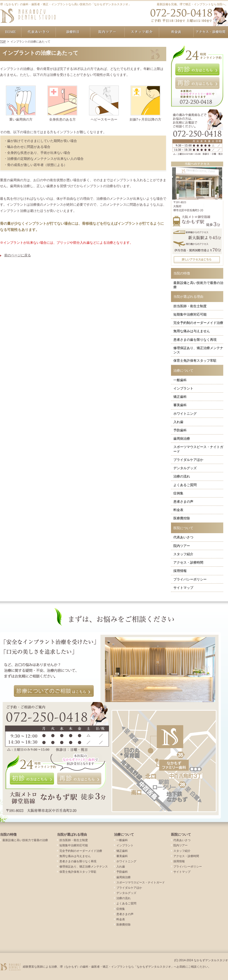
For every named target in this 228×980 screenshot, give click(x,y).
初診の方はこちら (197, 69)
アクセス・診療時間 (188, 562)
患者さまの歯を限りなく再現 (195, 340)
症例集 (178, 493)
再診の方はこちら (197, 83)
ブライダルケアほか (188, 460)
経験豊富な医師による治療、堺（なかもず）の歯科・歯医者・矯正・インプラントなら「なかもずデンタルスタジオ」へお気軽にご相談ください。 (117, 967)
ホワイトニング (185, 414)
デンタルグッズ (185, 468)
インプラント (183, 388)
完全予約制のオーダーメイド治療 (198, 323)
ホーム (11, 32)
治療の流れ (182, 476)
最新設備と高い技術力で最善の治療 (198, 285)
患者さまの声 (183, 502)
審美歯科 (180, 405)
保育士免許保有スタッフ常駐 (195, 361)
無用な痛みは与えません (192, 331)
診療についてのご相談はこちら (54, 691)
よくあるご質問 (185, 485)
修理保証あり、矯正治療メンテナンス (198, 350)
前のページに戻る (18, 255)
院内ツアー (182, 546)
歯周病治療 (182, 439)
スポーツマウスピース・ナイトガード (198, 449)
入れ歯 (178, 422)
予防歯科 (180, 430)
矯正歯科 (180, 397)
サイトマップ (183, 588)
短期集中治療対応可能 (190, 314)
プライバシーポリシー (190, 579)
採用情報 (180, 571)
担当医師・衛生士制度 (190, 306)
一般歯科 (180, 380)
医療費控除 (182, 518)
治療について (183, 371)
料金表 (178, 510)
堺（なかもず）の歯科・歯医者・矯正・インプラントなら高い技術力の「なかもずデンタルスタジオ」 (66, 4)
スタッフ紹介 (183, 554)
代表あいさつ (183, 537)
